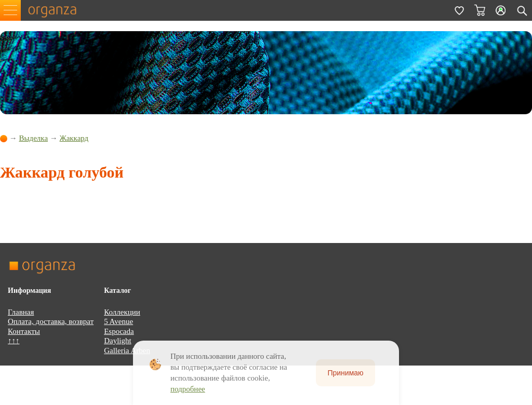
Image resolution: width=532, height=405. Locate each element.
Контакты (24, 331)
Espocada (119, 331)
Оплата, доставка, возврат (51, 321)
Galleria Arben (127, 350)
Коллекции (122, 312)
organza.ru (57, 10)
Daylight (118, 341)
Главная (21, 312)
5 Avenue (118, 321)
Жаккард (74, 138)
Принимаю (345, 373)
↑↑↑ (14, 341)
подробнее (188, 389)
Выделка (34, 138)
